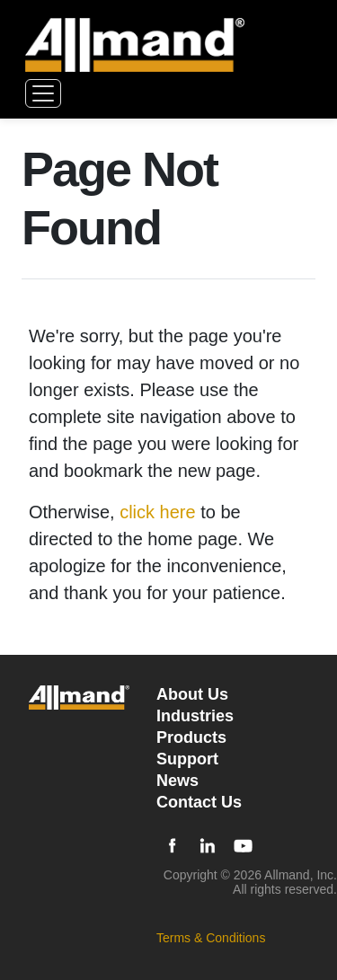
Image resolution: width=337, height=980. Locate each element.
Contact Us (199, 802)
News (177, 781)
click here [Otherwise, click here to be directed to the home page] (157, 512)
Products (191, 737)
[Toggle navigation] (43, 93)
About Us (192, 694)
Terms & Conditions (211, 938)
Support (187, 759)
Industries (195, 716)
